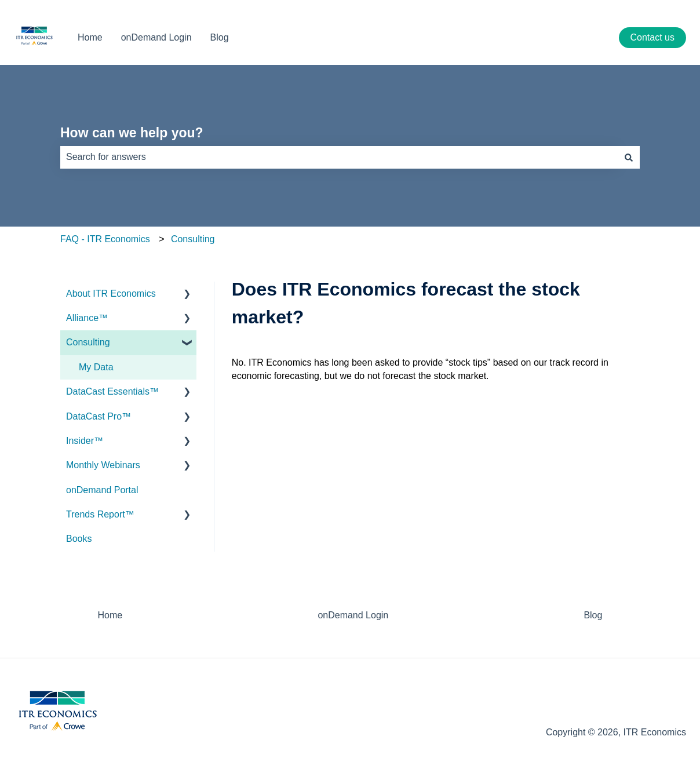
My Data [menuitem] (96, 367)
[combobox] (339, 157)
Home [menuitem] (110, 615)
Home (90, 37)
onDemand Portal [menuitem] (102, 490)
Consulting (193, 239)
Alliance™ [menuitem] (87, 318)
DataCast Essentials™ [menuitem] (112, 391)
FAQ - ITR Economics (105, 239)
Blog (220, 37)
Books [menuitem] (79, 539)
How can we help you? (132, 133)
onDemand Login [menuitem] (353, 615)
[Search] (629, 157)
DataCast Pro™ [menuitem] (99, 416)
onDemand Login (156, 37)
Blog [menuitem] (593, 615)
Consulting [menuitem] (88, 342)
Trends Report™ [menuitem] (100, 514)
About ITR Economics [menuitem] (111, 294)
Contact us (652, 37)
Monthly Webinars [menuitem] (103, 465)
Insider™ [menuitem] (85, 441)
